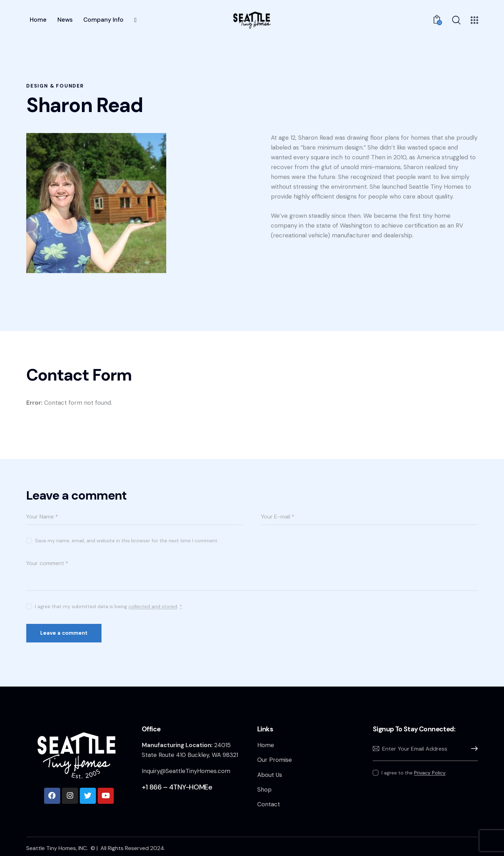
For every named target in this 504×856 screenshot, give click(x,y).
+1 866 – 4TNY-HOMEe (177, 787)
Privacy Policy (430, 773)
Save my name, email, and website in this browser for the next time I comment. (127, 541)
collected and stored (153, 607)
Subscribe (472, 749)
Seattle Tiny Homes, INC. (58, 848)
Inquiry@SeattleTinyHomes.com (186, 771)
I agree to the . (414, 773)
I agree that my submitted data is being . (108, 606)
